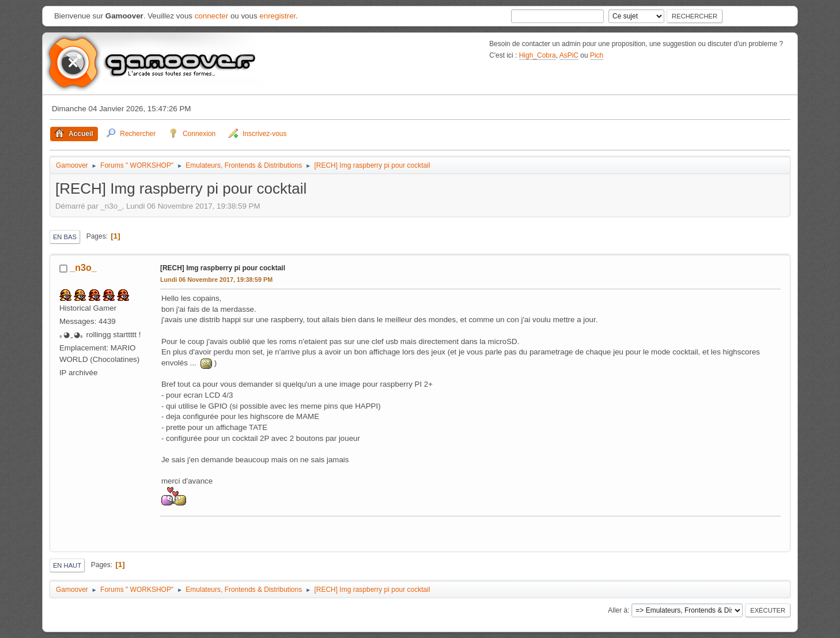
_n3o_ (83, 268)
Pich (597, 55)
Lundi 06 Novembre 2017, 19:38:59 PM (216, 280)
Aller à (618, 610)
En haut (67, 565)
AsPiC (569, 55)
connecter (212, 16)
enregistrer (277, 16)
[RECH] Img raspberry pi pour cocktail (223, 268)
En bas (65, 237)
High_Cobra (538, 55)
